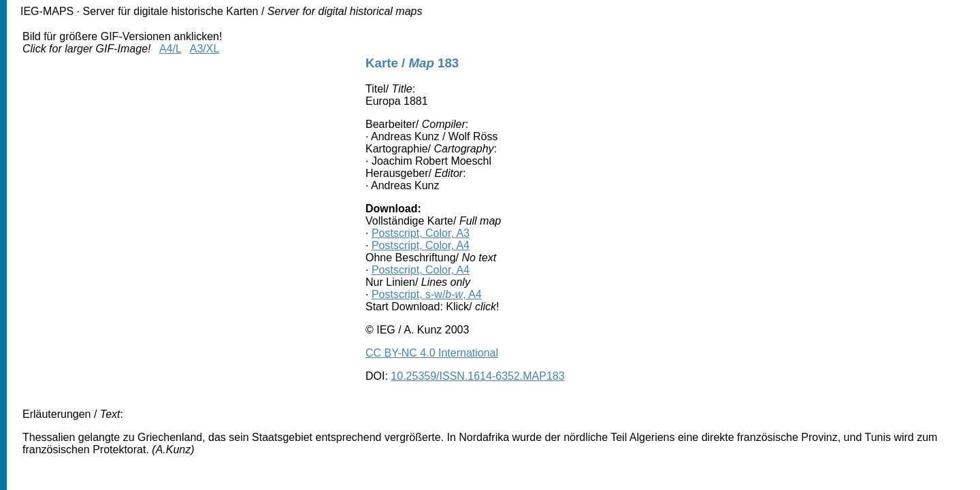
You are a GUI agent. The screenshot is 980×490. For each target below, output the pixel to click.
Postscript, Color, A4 (421, 245)
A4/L (170, 49)
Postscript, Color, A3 (421, 233)
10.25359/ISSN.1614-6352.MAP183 (477, 376)
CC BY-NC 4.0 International (432, 353)
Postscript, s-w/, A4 (427, 294)
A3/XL (205, 49)
